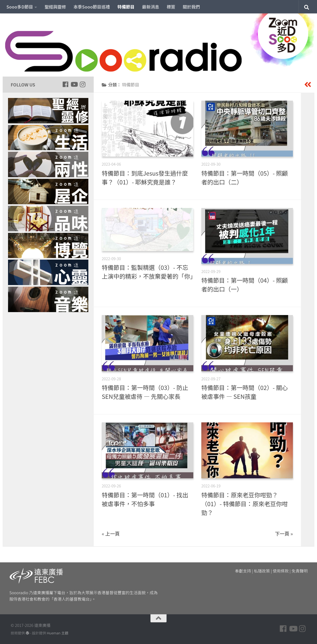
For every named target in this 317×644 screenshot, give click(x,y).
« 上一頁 (111, 533)
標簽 (171, 7)
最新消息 (151, 7)
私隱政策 (262, 571)
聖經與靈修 (55, 7)
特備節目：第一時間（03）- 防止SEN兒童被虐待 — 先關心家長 (145, 392)
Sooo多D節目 (20, 7)
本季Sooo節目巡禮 (92, 7)
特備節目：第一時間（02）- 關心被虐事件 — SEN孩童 (245, 392)
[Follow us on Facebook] (65, 84)
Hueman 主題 (58, 633)
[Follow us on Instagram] (82, 84)
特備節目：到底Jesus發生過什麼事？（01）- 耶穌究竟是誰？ (145, 177)
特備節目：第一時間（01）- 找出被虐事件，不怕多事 (145, 499)
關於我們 (191, 7)
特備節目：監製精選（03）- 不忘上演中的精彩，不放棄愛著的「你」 (149, 272)
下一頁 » (284, 533)
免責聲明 (300, 571)
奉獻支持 (243, 571)
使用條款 (281, 571)
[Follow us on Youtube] (74, 84)
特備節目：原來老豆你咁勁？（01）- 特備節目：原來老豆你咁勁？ (245, 503)
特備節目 (126, 7)
